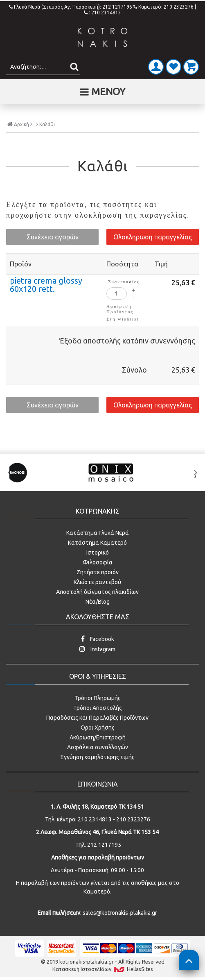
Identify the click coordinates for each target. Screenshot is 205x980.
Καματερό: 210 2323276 (163, 7)
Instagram (97, 649)
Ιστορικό (98, 553)
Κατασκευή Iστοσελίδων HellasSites (103, 969)
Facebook (98, 639)
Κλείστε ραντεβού (97, 582)
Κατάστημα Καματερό (97, 543)
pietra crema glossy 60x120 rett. (46, 285)
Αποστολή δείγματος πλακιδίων (97, 592)
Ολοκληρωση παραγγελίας (153, 237)
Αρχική (20, 124)
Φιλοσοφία (98, 562)
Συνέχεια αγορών (53, 237)
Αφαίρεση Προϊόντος (120, 309)
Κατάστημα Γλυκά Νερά (98, 533)
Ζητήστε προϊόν (98, 572)
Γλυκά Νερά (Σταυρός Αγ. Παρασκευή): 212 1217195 (71, 7)
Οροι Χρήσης (98, 728)
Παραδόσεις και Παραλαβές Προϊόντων (97, 718)
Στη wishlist (123, 319)
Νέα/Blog (98, 602)
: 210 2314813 (102, 13)
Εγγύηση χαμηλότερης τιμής (98, 757)
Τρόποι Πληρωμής (98, 698)
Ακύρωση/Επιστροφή (98, 737)
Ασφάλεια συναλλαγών (98, 747)
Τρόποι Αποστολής (98, 708)
